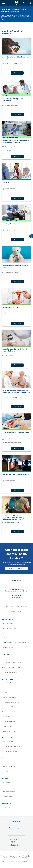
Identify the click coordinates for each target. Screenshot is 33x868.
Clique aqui (13, 840)
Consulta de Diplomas (8, 792)
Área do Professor (7, 787)
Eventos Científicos (7, 726)
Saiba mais (17, 73)
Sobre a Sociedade (7, 623)
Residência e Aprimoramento (10, 702)
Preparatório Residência (9, 697)
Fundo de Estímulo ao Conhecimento (13, 668)
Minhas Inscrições (7, 796)
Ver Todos (5, 771)
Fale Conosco (6, 807)
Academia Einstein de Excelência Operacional (15, 643)
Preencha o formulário (16, 569)
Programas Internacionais (9, 672)
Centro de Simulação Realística (11, 746)
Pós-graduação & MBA (8, 707)
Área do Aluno (6, 782)
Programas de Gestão (8, 721)
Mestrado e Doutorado (8, 712)
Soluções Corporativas (9, 767)
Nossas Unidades (7, 633)
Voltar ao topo (17, 580)
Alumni (4, 658)
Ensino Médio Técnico (8, 683)
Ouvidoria (5, 812)
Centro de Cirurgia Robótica (10, 751)
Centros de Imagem (7, 742)
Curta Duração (6, 717)
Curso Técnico (6, 688)
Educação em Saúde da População (12, 663)
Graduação (5, 693)
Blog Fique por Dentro (8, 647)
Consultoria (5, 762)
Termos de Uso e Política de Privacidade (16, 856)
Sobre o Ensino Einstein (9, 628)
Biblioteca (5, 638)
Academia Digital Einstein (9, 731)
